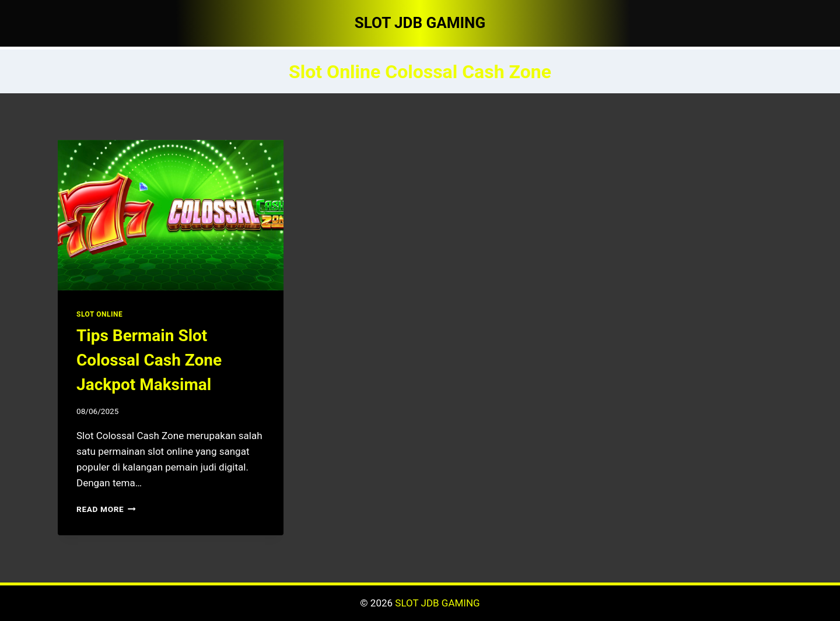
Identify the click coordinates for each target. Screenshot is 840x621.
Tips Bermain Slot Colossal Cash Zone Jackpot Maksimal (149, 360)
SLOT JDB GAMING (437, 603)
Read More (106, 509)
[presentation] (171, 215)
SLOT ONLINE (99, 314)
